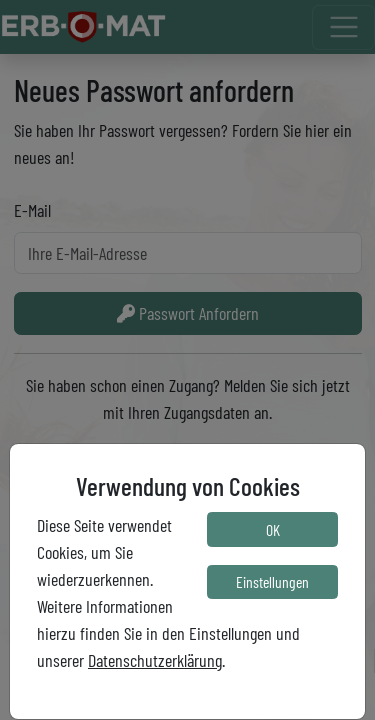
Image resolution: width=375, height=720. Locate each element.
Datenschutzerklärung (155, 660)
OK (273, 529)
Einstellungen (272, 581)
